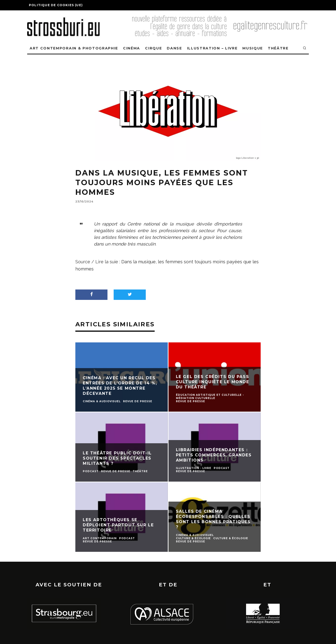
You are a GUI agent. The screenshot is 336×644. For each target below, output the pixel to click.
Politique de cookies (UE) (56, 5)
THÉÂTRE (278, 48)
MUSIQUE (253, 48)
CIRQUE (153, 48)
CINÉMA (132, 48)
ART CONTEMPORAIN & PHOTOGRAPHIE (74, 48)
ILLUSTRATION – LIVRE (212, 48)
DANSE (174, 48)
